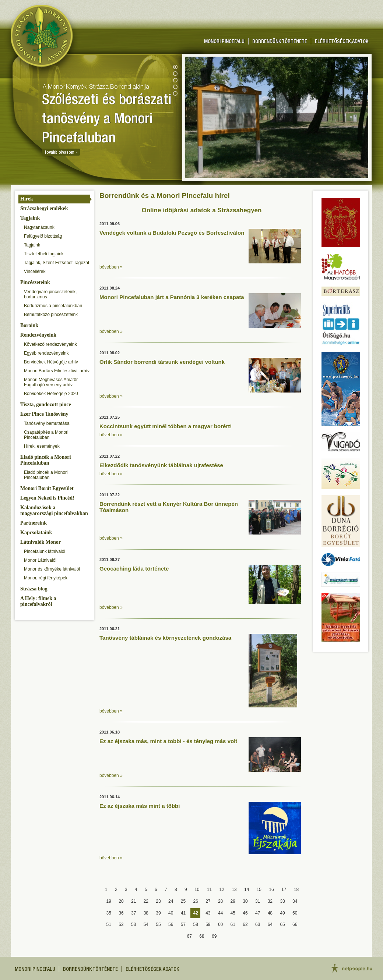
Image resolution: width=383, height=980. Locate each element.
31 (258, 901)
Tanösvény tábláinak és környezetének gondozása (165, 638)
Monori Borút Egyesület (47, 488)
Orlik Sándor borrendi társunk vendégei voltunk (162, 362)
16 (271, 890)
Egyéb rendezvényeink (46, 353)
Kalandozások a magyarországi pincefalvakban (54, 510)
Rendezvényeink (38, 335)
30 (245, 901)
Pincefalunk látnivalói (45, 551)
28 (220, 901)
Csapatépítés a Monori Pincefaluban (46, 435)
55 (158, 924)
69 (214, 936)
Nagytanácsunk (39, 227)
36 (121, 913)
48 (270, 913)
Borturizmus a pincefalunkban (53, 306)
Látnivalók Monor (41, 542)
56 (171, 924)
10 (197, 890)
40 (171, 913)
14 (247, 890)
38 (146, 913)
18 (296, 890)
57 (183, 924)
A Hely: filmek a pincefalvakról (38, 601)
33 (282, 901)
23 (158, 901)
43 (208, 913)
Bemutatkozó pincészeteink (51, 315)
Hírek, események (42, 446)
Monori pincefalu (224, 42)
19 (109, 901)
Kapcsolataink (36, 532)
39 (158, 913)
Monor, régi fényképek (46, 578)
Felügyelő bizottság (43, 236)
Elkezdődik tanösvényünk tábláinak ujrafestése (161, 465)
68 (202, 936)
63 (258, 924)
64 (270, 924)
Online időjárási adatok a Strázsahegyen (202, 210)
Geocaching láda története (134, 569)
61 (233, 924)
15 (259, 890)
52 (121, 924)
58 (195, 924)
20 (121, 901)
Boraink (29, 325)
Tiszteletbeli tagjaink (44, 254)
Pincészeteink (35, 282)
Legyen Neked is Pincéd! (47, 498)
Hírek (27, 199)
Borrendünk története (280, 42)
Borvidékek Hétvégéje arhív (51, 362)
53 (133, 924)
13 (234, 890)
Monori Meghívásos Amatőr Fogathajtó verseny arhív (51, 382)
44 (220, 913)
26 (195, 901)
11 (209, 890)
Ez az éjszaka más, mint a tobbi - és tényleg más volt (168, 741)
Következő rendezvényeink (50, 344)
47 (258, 913)
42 (195, 913)
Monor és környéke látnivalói (52, 569)
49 (282, 913)
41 (183, 913)
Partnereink (34, 523)
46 (245, 913)
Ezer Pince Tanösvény (44, 414)
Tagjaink (30, 218)
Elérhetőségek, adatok (342, 42)
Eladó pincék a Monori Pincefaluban (45, 460)
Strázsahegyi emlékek (44, 208)
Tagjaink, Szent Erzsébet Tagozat (57, 263)
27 (208, 901)
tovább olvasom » (61, 153)
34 (295, 901)
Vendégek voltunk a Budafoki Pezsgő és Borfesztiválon (172, 233)
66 (295, 924)
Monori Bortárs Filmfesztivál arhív (57, 371)
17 (284, 890)
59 (208, 924)
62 (245, 924)
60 (220, 924)
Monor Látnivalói (40, 560)
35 (109, 913)
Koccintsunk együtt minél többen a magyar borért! (166, 426)
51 (109, 924)
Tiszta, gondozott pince (46, 404)
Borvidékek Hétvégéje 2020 (51, 394)
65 (282, 924)
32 (270, 901)
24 (171, 901)
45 (233, 913)
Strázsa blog (34, 589)
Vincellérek (35, 271)
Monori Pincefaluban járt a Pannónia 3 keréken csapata (172, 297)
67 (189, 936)
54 (146, 924)
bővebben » (111, 267)
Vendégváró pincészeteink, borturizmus (50, 294)
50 (295, 913)
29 (233, 901)
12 (222, 890)
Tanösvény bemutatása (47, 423)
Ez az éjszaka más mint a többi (140, 806)
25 (183, 901)
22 (146, 901)
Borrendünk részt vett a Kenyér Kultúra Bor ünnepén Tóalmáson (169, 507)
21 (133, 901)
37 (133, 913)
